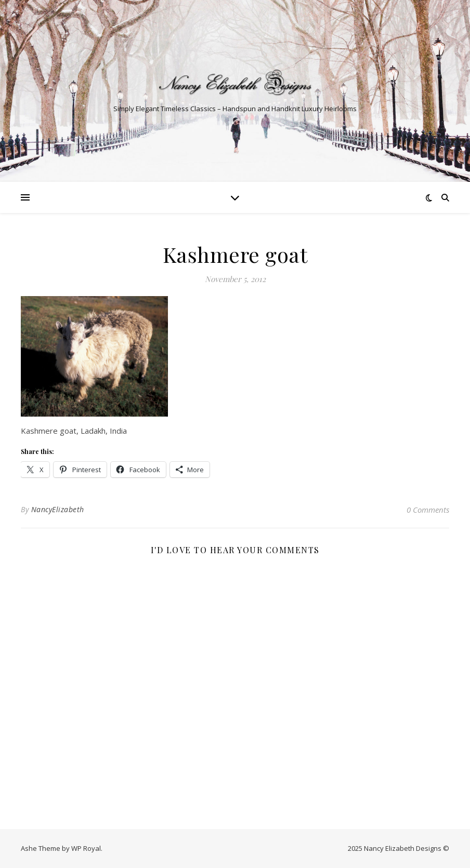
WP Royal (86, 848)
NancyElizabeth (58, 509)
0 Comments (428, 510)
